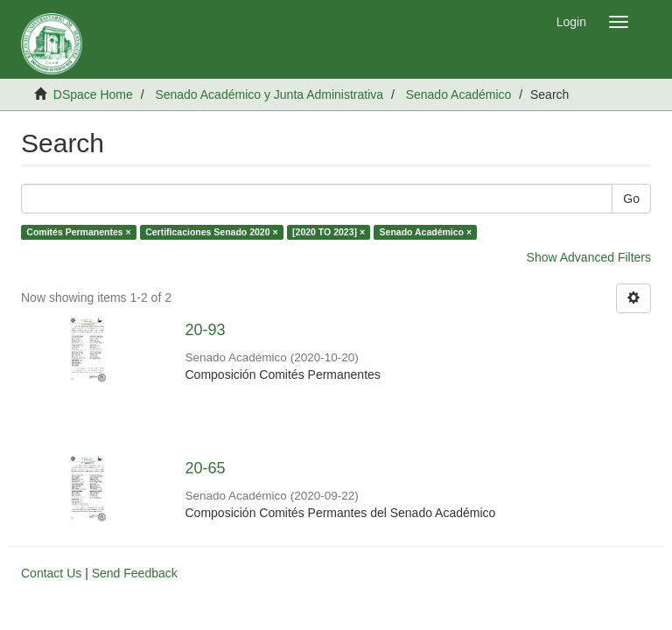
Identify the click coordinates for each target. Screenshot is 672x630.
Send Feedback (135, 573)
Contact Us (51, 573)
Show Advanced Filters (589, 257)
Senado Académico (459, 94)
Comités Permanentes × (78, 232)
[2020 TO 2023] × (329, 232)
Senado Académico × (426, 232)
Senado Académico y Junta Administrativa (269, 94)
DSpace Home (93, 94)
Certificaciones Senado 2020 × (211, 232)
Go (631, 199)
